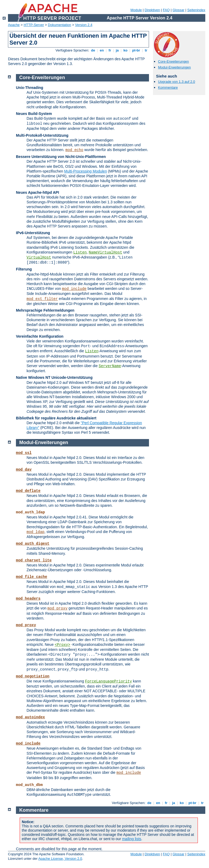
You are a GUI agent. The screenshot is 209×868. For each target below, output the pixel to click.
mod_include (74, 289)
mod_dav (24, 470)
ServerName (110, 366)
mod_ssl (24, 453)
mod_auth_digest (33, 544)
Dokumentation (59, 25)
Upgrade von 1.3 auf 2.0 (177, 82)
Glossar (179, 10)
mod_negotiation (33, 676)
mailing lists (131, 839)
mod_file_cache (32, 577)
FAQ (166, 10)
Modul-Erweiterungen (174, 67)
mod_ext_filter (42, 299)
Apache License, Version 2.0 (60, 859)
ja (117, 50)
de (93, 50)
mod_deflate (28, 491)
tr (146, 50)
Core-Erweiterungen (173, 61)
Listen (80, 252)
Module (136, 10)
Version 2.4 (84, 25)
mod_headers (28, 599)
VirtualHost (39, 257)
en (102, 50)
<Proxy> (63, 645)
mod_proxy (58, 608)
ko (125, 50)
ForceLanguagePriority (108, 681)
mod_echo (74, 150)
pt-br (136, 50)
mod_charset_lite (34, 560)
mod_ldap (35, 532)
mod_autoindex (30, 717)
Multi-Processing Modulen (86, 171)
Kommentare (168, 87)
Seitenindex (196, 10)
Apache (14, 25)
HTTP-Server (34, 25)
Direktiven (152, 10)
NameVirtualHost (105, 252)
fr (110, 50)
